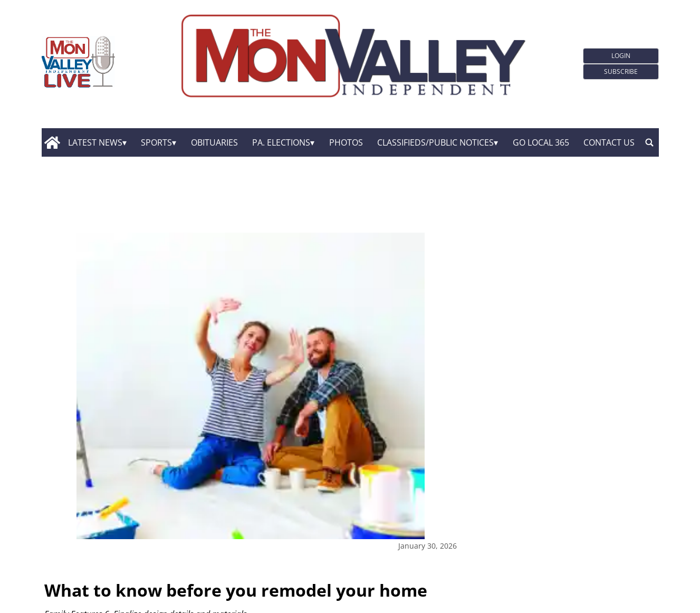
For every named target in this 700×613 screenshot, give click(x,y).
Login (621, 56)
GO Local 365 (541, 142)
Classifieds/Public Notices (435, 142)
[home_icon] (52, 142)
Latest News (95, 142)
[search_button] (649, 142)
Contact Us (609, 142)
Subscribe (621, 71)
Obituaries (214, 142)
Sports (156, 142)
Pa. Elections (281, 142)
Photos (346, 142)
